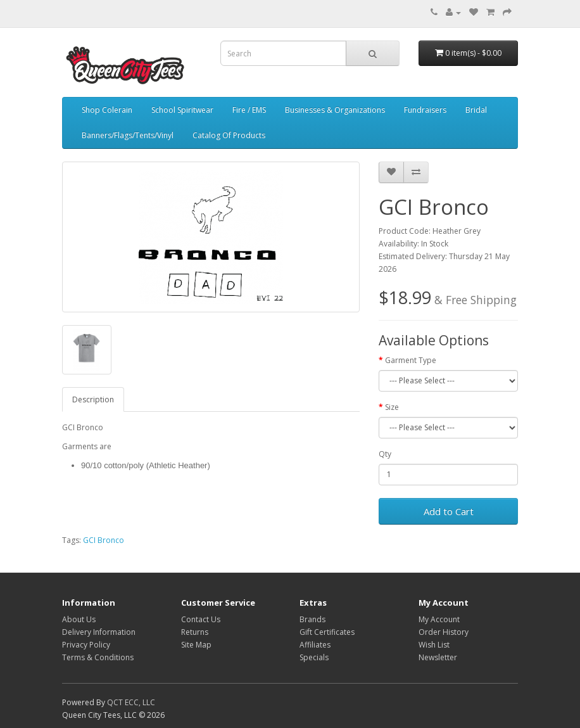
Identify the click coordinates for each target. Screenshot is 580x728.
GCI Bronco (104, 540)
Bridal (476, 110)
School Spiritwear (182, 110)
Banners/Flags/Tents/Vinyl (128, 135)
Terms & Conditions (98, 657)
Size (392, 407)
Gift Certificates (327, 632)
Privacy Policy (86, 645)
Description (93, 399)
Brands (312, 619)
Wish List (434, 645)
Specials (314, 657)
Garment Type (411, 360)
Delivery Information (99, 632)
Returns (195, 632)
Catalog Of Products (229, 135)
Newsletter (438, 657)
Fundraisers (425, 110)
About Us (79, 619)
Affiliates (315, 645)
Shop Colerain (107, 110)
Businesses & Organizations (335, 110)
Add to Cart (449, 511)
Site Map (196, 645)
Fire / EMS (249, 110)
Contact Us (201, 619)
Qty (385, 454)
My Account (439, 619)
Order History (444, 632)
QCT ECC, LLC (131, 702)
